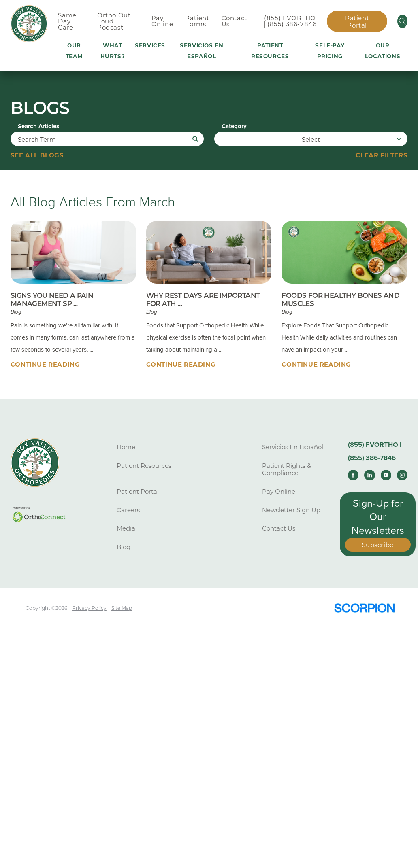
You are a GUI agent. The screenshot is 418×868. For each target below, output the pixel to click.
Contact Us (279, 529)
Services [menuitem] (150, 45)
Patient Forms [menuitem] (197, 21)
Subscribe (377, 545)
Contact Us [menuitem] (234, 21)
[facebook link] (353, 475)
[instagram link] (402, 475)
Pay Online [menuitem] (162, 21)
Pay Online (279, 492)
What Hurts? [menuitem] (113, 51)
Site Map (122, 608)
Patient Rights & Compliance (287, 470)
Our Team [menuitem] (74, 51)
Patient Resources (144, 466)
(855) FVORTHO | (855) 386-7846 (290, 21)
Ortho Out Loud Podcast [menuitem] (114, 21)
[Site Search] (402, 21)
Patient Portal (357, 22)
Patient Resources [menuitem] (270, 51)
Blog (124, 547)
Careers (128, 510)
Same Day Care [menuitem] (67, 21)
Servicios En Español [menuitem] (202, 51)
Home (126, 447)
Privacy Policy (89, 608)
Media (126, 529)
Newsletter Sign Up (291, 510)
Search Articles (38, 126)
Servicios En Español (293, 447)
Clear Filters (382, 156)
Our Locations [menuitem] (383, 51)
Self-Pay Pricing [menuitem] (330, 51)
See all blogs (37, 156)
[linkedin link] (369, 475)
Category (234, 126)
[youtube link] (386, 475)
